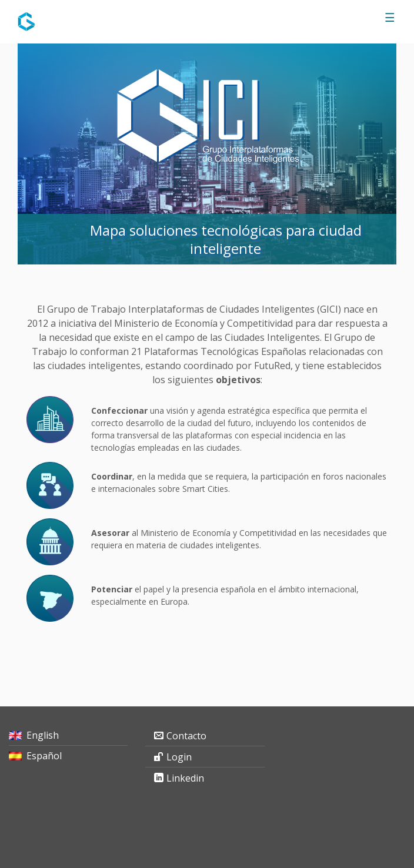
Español (44, 756)
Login (179, 757)
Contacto (186, 736)
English (43, 735)
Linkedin (185, 778)
